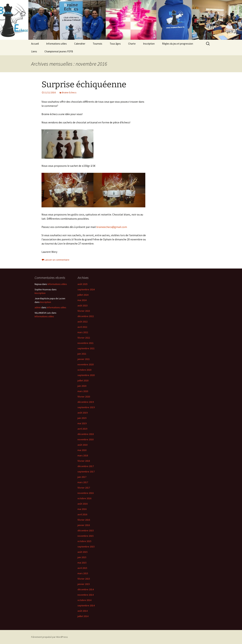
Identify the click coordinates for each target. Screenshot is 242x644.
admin (38, 307)
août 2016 (83, 504)
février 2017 (84, 488)
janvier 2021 (84, 359)
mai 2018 (82, 450)
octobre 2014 (84, 600)
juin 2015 (82, 557)
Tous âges (115, 44)
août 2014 (83, 611)
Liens (34, 51)
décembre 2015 (86, 530)
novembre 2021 (86, 343)
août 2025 (83, 284)
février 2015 (84, 579)
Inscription (149, 44)
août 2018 (83, 445)
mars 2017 (83, 482)
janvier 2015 (84, 584)
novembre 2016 (86, 493)
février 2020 (84, 397)
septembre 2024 (86, 289)
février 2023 (84, 311)
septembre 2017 (86, 472)
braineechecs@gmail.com (112, 227)
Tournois (97, 44)
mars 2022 (83, 332)
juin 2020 (82, 386)
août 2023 (83, 305)
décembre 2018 (86, 434)
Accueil (35, 44)
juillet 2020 (83, 380)
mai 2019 (82, 423)
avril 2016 (82, 514)
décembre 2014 (86, 589)
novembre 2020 (86, 364)
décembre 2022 (86, 316)
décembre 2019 (86, 402)
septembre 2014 (86, 605)
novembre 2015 (86, 536)
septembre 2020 (86, 375)
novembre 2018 (86, 439)
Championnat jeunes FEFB (59, 51)
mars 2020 (83, 391)
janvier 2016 (84, 525)
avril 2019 (82, 429)
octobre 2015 (84, 541)
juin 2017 (82, 477)
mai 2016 (82, 509)
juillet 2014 (83, 616)
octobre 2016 (84, 498)
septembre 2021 (86, 348)
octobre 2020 (84, 370)
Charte (132, 44)
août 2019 (83, 413)
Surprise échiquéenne (84, 84)
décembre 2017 (86, 466)
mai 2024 (82, 300)
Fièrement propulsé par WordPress (49, 637)
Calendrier (80, 44)
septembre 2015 (86, 547)
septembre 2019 (86, 407)
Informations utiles (56, 44)
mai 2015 (82, 563)
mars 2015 (83, 573)
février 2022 (84, 338)
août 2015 (83, 552)
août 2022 (83, 322)
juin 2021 (82, 354)
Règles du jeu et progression (178, 44)
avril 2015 (82, 568)
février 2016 (84, 520)
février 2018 (84, 461)
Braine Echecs (69, 92)
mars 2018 (83, 455)
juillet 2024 (83, 295)
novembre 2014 (86, 595)
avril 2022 (82, 327)
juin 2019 (82, 418)
